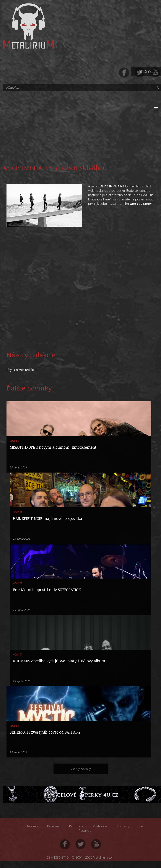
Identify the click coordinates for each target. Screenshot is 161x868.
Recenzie (53, 826)
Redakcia (85, 831)
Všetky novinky (81, 769)
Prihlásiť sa (146, 72)
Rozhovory (100, 826)
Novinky (32, 826)
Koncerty (123, 826)
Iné (141, 826)
